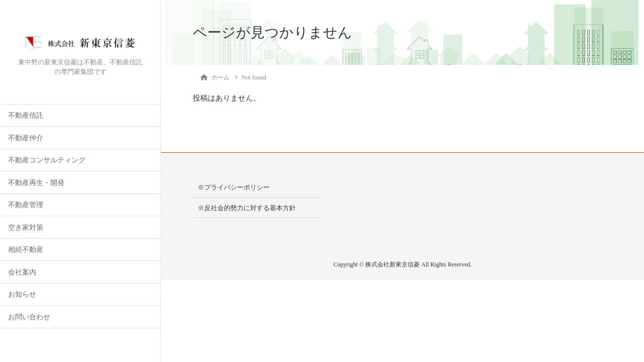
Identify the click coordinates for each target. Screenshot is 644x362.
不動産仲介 (26, 138)
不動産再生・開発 (36, 183)
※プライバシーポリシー (234, 187)
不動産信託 (26, 115)
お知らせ (22, 294)
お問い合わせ (29, 317)
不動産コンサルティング (47, 160)
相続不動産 (26, 250)
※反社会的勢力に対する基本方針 (247, 208)
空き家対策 (26, 228)
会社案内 (22, 272)
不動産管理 (26, 205)
